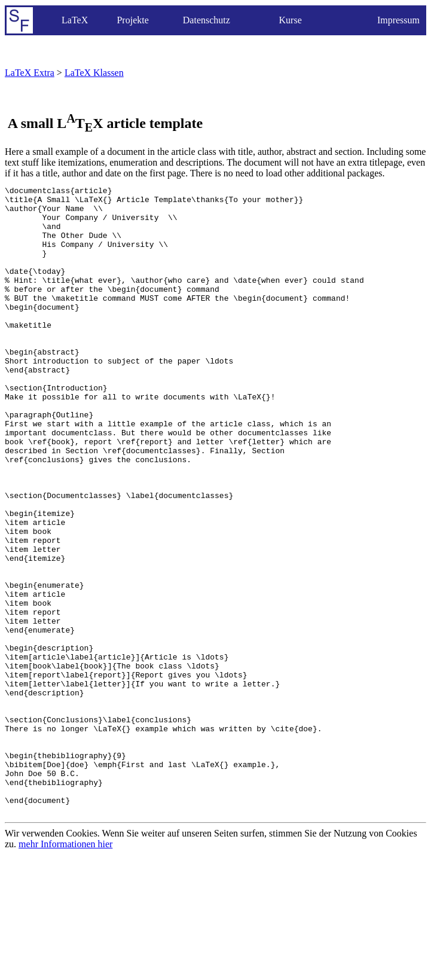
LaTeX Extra (30, 73)
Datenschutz (207, 20)
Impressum (398, 20)
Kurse (291, 20)
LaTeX (75, 20)
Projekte (132, 20)
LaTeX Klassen (94, 73)
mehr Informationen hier (65, 970)
